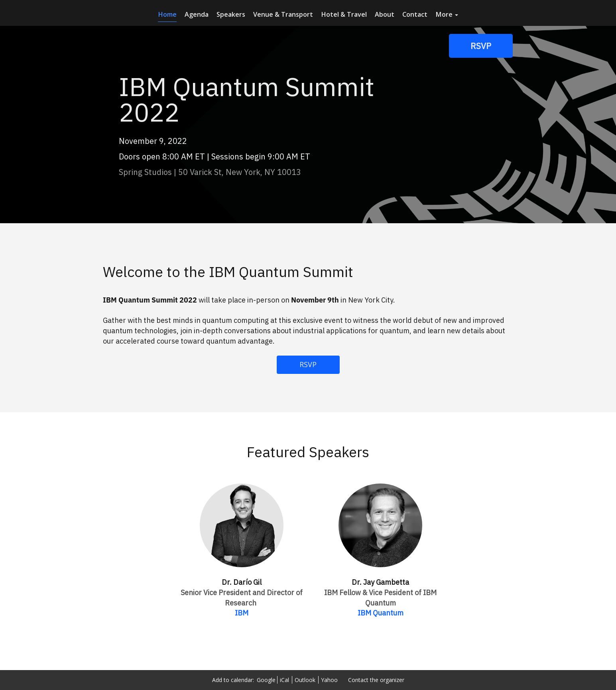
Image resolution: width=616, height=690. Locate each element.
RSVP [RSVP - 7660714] (308, 364)
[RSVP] (481, 46)
